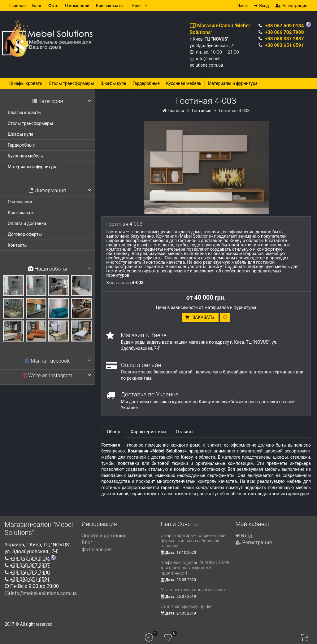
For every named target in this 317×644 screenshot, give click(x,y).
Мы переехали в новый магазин (193, 590)
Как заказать (109, 6)
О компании (77, 6)
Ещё (140, 6)
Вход (262, 6)
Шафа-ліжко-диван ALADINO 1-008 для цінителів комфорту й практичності (195, 568)
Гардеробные (146, 83)
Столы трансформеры (72, 83)
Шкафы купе (113, 83)
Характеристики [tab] (148, 432)
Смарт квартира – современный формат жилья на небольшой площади (193, 541)
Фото (53, 6)
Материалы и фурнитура (233, 83)
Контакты (18, 245)
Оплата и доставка (27, 223)
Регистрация (291, 6)
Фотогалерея (97, 550)
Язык (242, 6)
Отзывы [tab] (185, 432)
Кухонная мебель (184, 83)
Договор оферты (25, 234)
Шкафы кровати (26, 83)
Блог (37, 6)
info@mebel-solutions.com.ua (44, 593)
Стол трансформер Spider (186, 607)
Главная (17, 6)
